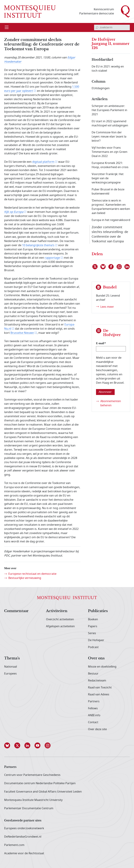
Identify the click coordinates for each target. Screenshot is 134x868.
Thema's (12, 658)
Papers (93, 626)
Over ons (96, 658)
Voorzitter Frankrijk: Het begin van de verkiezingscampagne (108, 178)
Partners (94, 701)
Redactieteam (97, 681)
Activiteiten (57, 611)
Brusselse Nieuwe (22, 333)
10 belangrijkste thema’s (38, 245)
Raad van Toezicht (100, 688)
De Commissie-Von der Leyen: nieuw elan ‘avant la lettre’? (109, 137)
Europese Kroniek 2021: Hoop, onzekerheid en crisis (110, 165)
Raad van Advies (99, 695)
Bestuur (93, 674)
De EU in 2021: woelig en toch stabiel (108, 69)
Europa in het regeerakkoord (111, 220)
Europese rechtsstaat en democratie (32, 574)
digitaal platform (43, 162)
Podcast (93, 647)
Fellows (93, 708)
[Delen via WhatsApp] (119, 267)
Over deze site (97, 729)
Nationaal (11, 667)
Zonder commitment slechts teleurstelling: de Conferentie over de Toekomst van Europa (110, 234)
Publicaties (98, 611)
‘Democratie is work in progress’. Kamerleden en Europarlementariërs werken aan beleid (111, 207)
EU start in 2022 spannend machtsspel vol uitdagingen (110, 123)
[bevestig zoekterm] (97, 27)
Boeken (93, 619)
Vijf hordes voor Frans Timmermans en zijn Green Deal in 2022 (110, 152)
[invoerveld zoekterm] (112, 27)
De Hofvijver (96, 640)
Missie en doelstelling (102, 667)
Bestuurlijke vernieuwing (25, 578)
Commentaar (16, 611)
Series (92, 633)
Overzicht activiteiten (60, 619)
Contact (93, 722)
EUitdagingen (101, 88)
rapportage (52, 258)
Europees (10, 674)
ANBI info (94, 715)
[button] (9, 745)
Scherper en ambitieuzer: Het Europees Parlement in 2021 (109, 110)
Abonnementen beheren (111, 403)
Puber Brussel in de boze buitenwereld (108, 192)
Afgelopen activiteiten (60, 626)
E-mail (100, 343)
